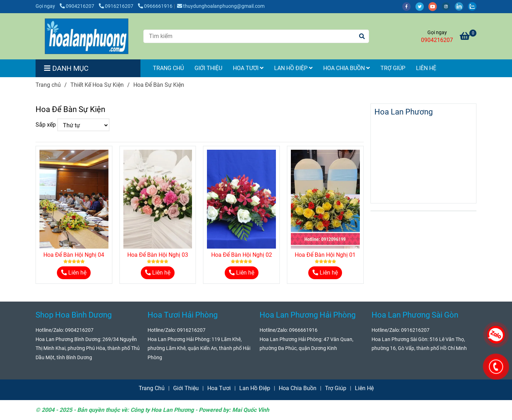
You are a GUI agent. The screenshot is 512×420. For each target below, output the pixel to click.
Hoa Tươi (248, 68)
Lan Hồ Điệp (293, 68)
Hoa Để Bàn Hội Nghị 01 (325, 255)
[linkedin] (461, 6)
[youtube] (435, 6)
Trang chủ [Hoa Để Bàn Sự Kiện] (48, 85)
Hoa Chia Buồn (346, 68)
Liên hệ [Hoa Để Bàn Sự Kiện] (74, 273)
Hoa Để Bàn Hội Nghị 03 (158, 255)
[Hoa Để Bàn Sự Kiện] (87, 36)
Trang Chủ (168, 68)
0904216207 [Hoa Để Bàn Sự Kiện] (78, 6)
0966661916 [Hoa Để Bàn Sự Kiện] (155, 6)
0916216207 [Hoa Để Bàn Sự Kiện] (117, 6)
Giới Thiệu (208, 68)
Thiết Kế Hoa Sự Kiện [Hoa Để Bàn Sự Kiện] (97, 85)
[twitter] (422, 6)
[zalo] (474, 6)
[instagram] (448, 6)
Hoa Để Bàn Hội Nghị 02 (242, 255)
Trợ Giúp (393, 68)
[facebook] (409, 6)
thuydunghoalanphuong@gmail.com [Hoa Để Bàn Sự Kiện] (221, 6)
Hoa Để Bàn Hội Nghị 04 (74, 255)
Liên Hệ (426, 68)
